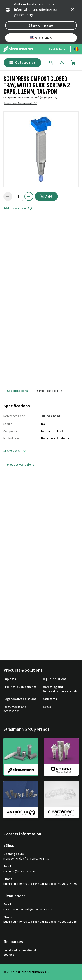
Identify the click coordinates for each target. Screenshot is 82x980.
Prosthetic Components (20, 687)
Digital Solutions (54, 679)
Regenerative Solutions (20, 699)
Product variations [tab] (21, 465)
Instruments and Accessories (15, 709)
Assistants (50, 699)
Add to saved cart (18, 208)
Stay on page (41, 25)
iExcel (47, 707)
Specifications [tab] (17, 391)
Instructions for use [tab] (49, 391)
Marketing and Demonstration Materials (60, 689)
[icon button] (72, 10)
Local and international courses (20, 953)
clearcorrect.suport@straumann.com (28, 909)
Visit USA (41, 38)
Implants (10, 679)
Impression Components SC (21, 103)
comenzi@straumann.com (20, 871)
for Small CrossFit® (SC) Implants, (37, 98)
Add (46, 196)
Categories (22, 63)
